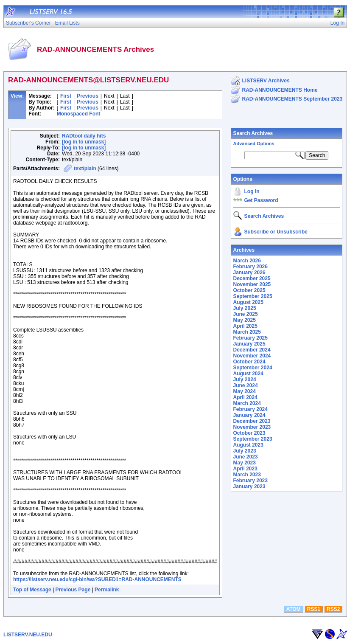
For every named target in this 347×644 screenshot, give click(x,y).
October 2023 (249, 433)
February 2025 (250, 338)
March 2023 (247, 475)
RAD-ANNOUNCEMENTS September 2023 (292, 99)
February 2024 (250, 409)
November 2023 (252, 427)
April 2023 (245, 469)
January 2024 (249, 415)
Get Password (261, 200)
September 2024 (253, 368)
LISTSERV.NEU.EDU (28, 635)
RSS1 (314, 609)
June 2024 (246, 385)
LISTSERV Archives (266, 81)
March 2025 (247, 332)
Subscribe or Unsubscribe (276, 232)
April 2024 (245, 397)
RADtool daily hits (84, 136)
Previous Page (73, 590)
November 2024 (252, 356)
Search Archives (253, 133)
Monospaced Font (79, 114)
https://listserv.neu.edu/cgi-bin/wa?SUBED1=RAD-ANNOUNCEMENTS (97, 579)
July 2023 (245, 451)
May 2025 (245, 320)
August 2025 (248, 302)
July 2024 (245, 380)
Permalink (107, 590)
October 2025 (249, 290)
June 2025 (246, 314)
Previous (88, 96)
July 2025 (245, 308)
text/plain (85, 169)
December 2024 (252, 350)
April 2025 (245, 326)
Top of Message (32, 590)
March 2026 (247, 261)
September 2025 (253, 296)
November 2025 (252, 284)
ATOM (294, 609)
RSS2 (333, 609)
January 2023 (249, 487)
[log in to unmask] (84, 142)
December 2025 (252, 278)
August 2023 (248, 445)
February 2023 (250, 481)
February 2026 (250, 267)
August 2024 (248, 374)
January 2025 (249, 344)
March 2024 (247, 403)
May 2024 (245, 391)
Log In (252, 191)
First (66, 96)
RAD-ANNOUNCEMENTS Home (280, 90)
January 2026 (249, 273)
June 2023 (246, 457)
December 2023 (252, 421)
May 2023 (245, 463)
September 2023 (253, 439)
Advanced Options (254, 143)
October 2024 (249, 362)
